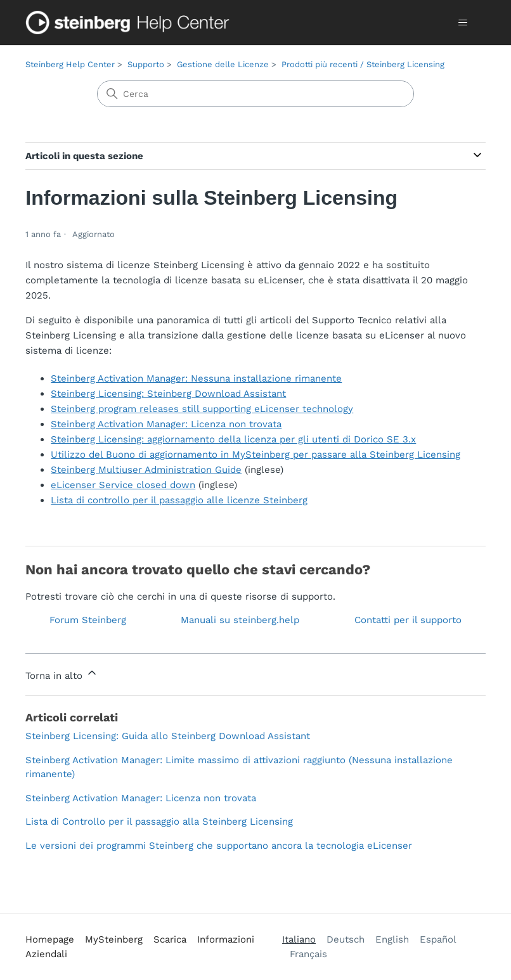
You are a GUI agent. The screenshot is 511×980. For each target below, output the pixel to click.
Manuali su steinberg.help (240, 620)
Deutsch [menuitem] (346, 939)
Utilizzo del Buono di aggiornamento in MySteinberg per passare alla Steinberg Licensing (256, 455)
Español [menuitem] (438, 939)
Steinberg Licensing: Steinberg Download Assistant (168, 394)
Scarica (170, 939)
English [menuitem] (392, 939)
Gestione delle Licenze (223, 64)
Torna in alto (62, 674)
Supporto (146, 64)
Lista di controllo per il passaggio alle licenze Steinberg (179, 500)
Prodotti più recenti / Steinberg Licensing (363, 64)
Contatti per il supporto (408, 620)
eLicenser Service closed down (123, 485)
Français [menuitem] (308, 954)
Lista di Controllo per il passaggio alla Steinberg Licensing (159, 822)
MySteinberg (114, 939)
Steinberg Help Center (70, 64)
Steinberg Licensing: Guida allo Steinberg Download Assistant (168, 736)
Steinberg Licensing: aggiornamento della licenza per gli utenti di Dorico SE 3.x (233, 439)
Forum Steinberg (88, 620)
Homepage (50, 939)
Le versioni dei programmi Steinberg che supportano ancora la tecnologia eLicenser (219, 846)
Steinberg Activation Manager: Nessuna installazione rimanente (196, 378)
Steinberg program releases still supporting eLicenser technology (202, 409)
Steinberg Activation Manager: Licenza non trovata (166, 424)
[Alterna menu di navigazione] (463, 23)
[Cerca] (256, 94)
